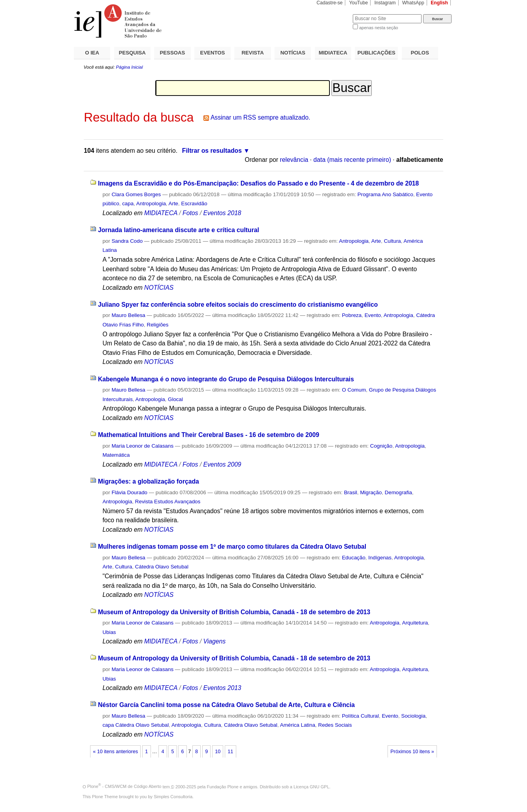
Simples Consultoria (173, 797)
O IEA (92, 53)
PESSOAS (173, 53)
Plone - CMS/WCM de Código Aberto (124, 786)
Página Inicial (129, 67)
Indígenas (380, 558)
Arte (174, 203)
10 (218, 752)
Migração (371, 492)
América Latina (298, 725)
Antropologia (151, 203)
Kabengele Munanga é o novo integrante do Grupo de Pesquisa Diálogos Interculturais (226, 379)
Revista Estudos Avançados (168, 502)
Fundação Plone (223, 786)
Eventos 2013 (222, 688)
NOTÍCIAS (293, 53)
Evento (373, 315)
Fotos (190, 213)
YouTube (359, 3)
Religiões (158, 325)
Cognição (381, 446)
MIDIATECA (333, 53)
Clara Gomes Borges (136, 194)
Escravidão (194, 203)
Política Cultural (360, 716)
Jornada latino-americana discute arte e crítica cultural (179, 230)
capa (128, 203)
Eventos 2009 (222, 464)
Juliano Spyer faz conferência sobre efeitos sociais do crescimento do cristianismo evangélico (238, 305)
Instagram (385, 3)
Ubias (109, 632)
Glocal (175, 399)
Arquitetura (415, 623)
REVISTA (253, 53)
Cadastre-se (329, 3)
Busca (334, 14)
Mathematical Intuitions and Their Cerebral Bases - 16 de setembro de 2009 (209, 435)
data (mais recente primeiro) (352, 160)
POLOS (420, 53)
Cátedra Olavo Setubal (162, 567)
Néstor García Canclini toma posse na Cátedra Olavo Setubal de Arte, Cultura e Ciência (226, 705)
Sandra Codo (127, 241)
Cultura (392, 241)
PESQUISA (132, 53)
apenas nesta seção (378, 28)
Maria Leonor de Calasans (142, 446)
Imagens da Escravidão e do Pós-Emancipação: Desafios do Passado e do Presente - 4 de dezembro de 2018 (258, 183)
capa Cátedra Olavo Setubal (136, 725)
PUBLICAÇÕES (376, 53)
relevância (294, 160)
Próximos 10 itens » (412, 752)
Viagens (214, 641)
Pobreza (352, 315)
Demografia (398, 492)
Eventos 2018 (222, 213)
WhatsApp (413, 3)
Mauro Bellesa (128, 315)
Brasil (351, 492)
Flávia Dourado (129, 492)
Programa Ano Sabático (385, 194)
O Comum (354, 390)
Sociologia (413, 716)
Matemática (116, 455)
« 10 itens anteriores (115, 752)
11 (230, 752)
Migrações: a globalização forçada (149, 481)
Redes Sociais (335, 725)
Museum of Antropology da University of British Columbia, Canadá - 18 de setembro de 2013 (234, 612)
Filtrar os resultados (212, 151)
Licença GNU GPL (311, 786)
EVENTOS (213, 53)
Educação (353, 558)
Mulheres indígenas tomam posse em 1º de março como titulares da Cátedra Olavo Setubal (232, 547)
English (439, 3)
